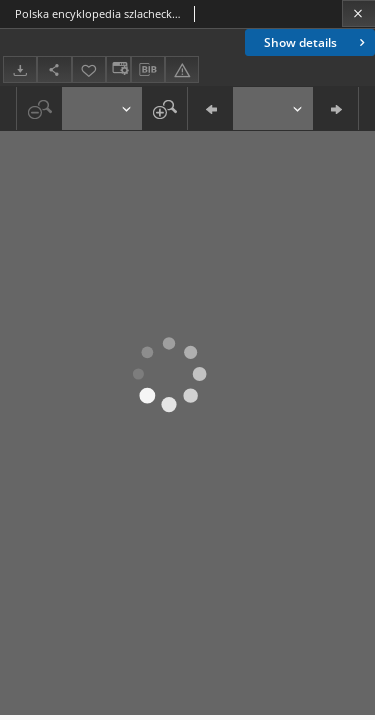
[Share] (54, 69)
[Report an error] (182, 69)
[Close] (358, 13)
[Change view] (118, 69)
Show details (316, 42)
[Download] (20, 69)
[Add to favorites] (89, 69)
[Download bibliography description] (148, 70)
